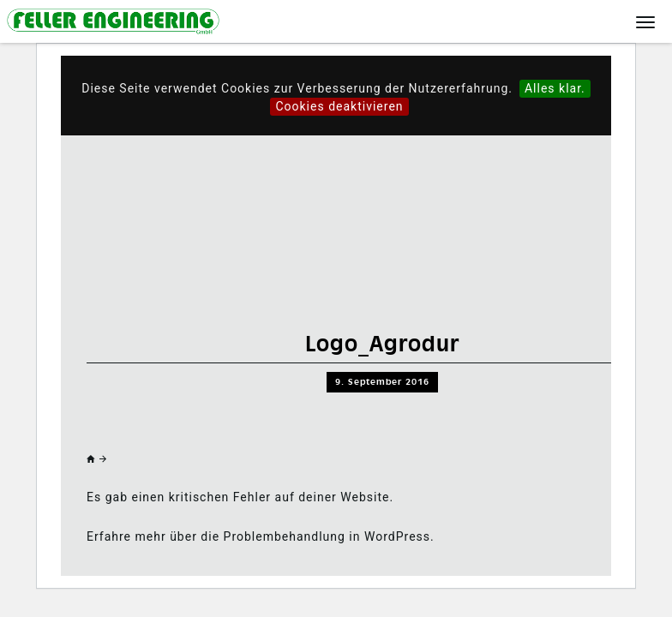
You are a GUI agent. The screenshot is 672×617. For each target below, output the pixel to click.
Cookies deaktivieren (339, 106)
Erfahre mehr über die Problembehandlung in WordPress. (261, 536)
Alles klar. (555, 88)
